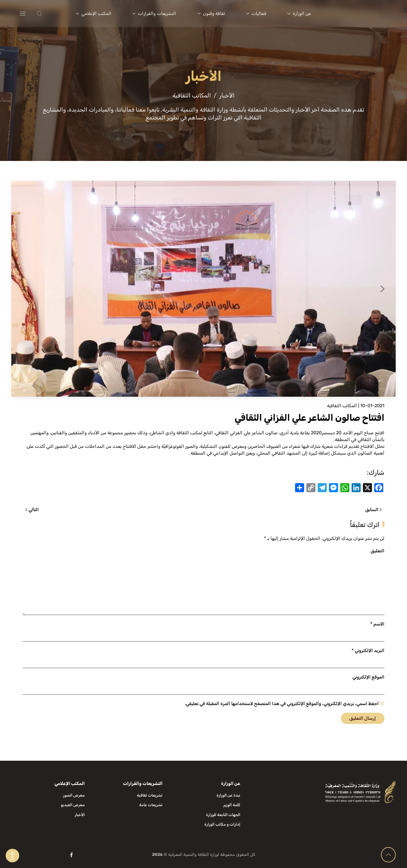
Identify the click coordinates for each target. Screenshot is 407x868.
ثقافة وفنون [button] (211, 13)
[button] (50, 14)
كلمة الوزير (232, 805)
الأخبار (80, 815)
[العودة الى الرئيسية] (362, 14)
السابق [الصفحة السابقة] (373, 510)
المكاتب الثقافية (342, 406)
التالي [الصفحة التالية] (32, 510)
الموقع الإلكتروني (368, 677)
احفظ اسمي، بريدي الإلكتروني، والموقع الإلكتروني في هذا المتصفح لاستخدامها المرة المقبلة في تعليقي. (285, 704)
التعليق (377, 551)
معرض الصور (74, 795)
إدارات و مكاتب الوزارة (222, 824)
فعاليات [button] (256, 13)
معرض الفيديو (73, 805)
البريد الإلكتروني (368, 650)
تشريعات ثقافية (150, 795)
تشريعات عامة (151, 805)
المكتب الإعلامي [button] (94, 13)
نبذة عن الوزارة (228, 795)
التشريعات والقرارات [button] (154, 13)
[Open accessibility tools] (12, 856)
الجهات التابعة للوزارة (223, 815)
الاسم (377, 624)
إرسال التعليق (363, 718)
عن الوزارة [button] (299, 13)
